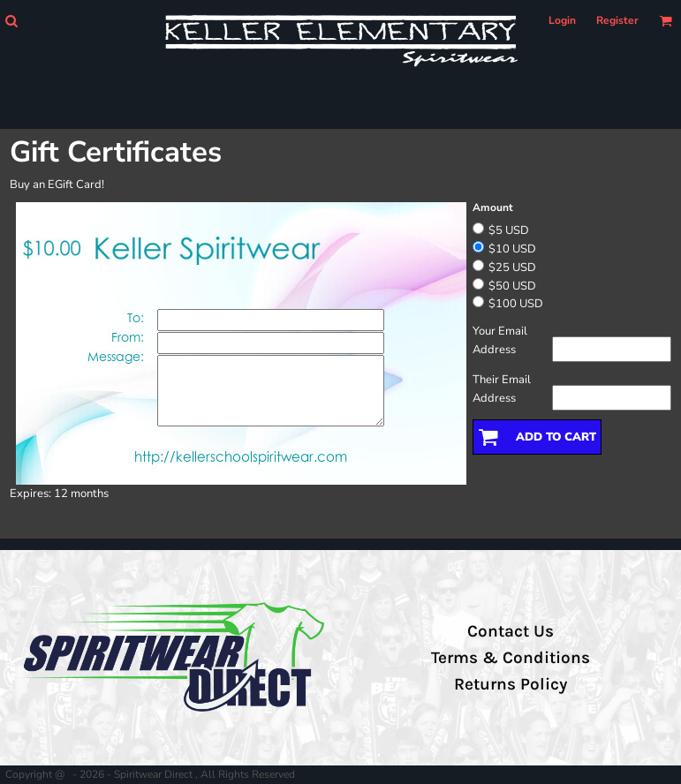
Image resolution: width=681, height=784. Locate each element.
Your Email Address (500, 340)
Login (562, 20)
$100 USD (516, 304)
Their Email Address (502, 389)
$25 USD (512, 268)
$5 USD (509, 230)
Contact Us (511, 631)
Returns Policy (511, 684)
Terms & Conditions (511, 658)
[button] (11, 21)
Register (617, 20)
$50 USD (512, 286)
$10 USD (512, 249)
